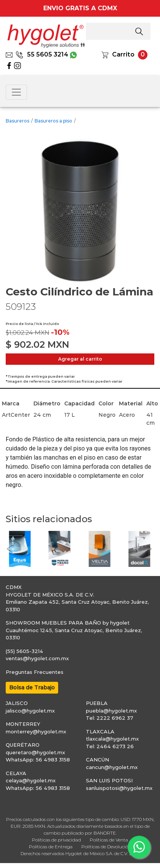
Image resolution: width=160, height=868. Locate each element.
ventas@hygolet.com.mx (37, 658)
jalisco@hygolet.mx (30, 711)
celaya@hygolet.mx (31, 780)
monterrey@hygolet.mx (36, 731)
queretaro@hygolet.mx (35, 752)
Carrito (123, 54)
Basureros (17, 121)
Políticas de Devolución (106, 847)
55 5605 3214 (42, 54)
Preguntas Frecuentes (35, 672)
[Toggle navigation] (16, 92)
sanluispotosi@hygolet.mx (119, 788)
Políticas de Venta (109, 840)
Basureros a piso (53, 121)
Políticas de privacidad (56, 840)
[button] (10, 549)
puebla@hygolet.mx (111, 711)
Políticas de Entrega (51, 847)
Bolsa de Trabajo (32, 687)
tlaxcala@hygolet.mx (112, 739)
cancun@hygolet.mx (112, 767)
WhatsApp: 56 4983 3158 (38, 760)
